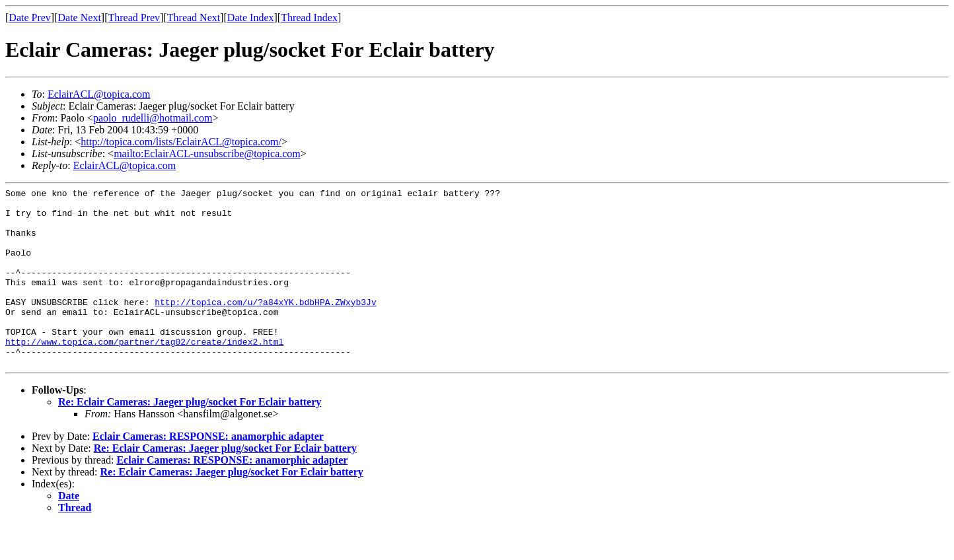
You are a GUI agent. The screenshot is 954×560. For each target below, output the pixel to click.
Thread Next (194, 17)
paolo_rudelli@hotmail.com (153, 118)
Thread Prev (134, 17)
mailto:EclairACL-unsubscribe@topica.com (207, 154)
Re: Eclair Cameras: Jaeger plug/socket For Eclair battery (190, 437)
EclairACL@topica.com (99, 94)
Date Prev (30, 17)
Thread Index (309, 17)
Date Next (80, 17)
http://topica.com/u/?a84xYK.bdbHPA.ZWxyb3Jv (265, 326)
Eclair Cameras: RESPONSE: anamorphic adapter (208, 472)
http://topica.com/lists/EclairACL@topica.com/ (181, 142)
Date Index (251, 17)
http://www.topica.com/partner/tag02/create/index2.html (144, 373)
